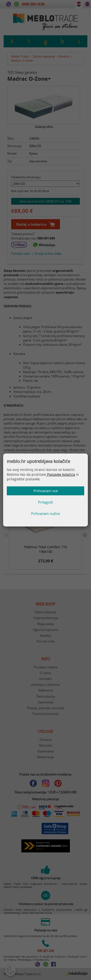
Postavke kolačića (61, 474)
